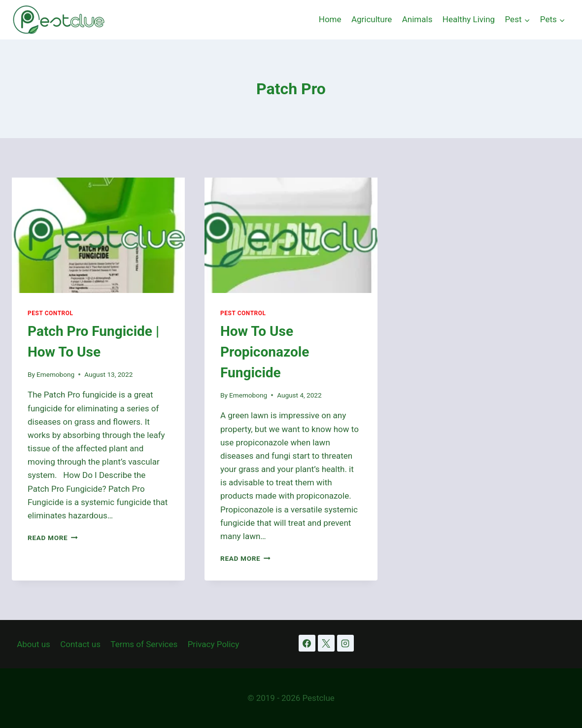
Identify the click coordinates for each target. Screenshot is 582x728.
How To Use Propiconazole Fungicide (265, 352)
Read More (53, 538)
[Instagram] (345, 643)
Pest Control (51, 313)
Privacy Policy (214, 644)
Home (330, 19)
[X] (326, 643)
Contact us (80, 644)
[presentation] (98, 235)
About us (34, 644)
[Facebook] (307, 643)
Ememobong (55, 374)
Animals (417, 19)
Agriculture (372, 19)
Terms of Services (144, 644)
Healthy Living (469, 19)
